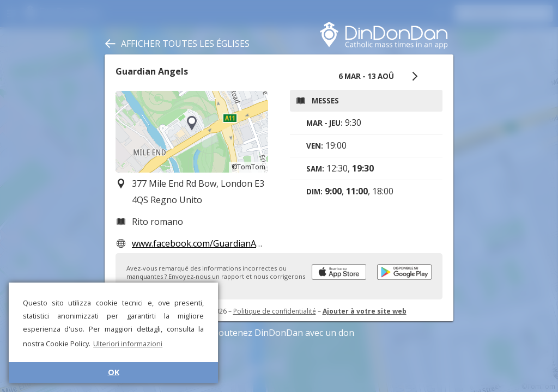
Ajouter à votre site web (365, 311)
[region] (192, 132)
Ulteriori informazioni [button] (128, 344)
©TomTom (248, 167)
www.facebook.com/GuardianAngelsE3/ (212, 243)
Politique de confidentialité (275, 311)
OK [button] (114, 372)
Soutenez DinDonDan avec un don (279, 333)
